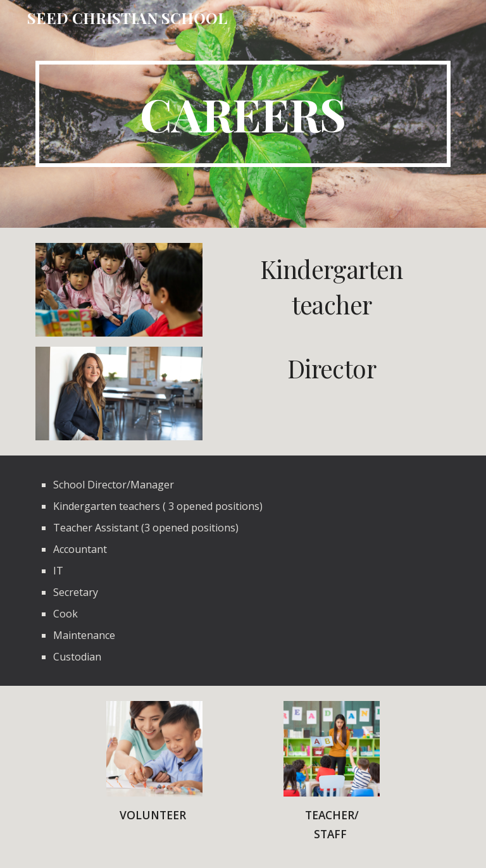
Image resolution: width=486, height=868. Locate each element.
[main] (243, 114)
